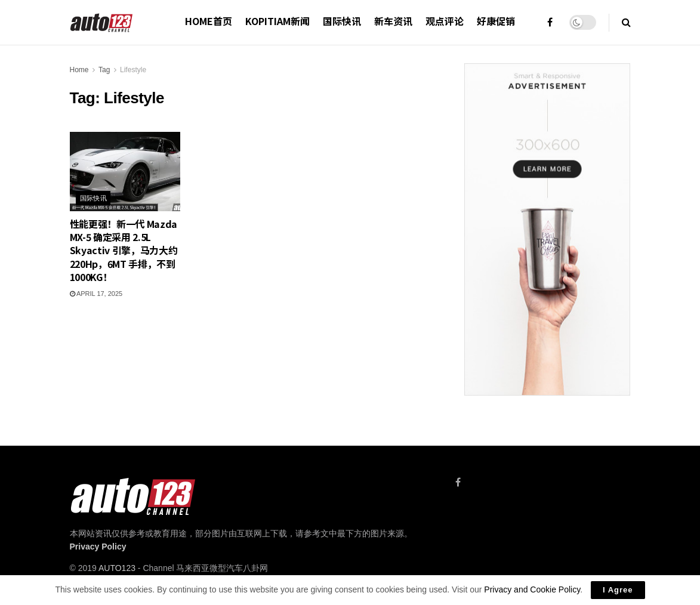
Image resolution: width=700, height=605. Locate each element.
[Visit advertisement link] (547, 229)
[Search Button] (626, 22)
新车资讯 (393, 21)
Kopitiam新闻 (277, 21)
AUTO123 (117, 568)
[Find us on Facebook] (458, 482)
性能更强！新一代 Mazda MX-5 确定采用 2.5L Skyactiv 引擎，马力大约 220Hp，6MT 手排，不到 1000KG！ (124, 251)
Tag (104, 70)
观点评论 (445, 21)
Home (79, 70)
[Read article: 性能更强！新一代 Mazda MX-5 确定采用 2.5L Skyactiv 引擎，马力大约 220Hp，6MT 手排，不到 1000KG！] (125, 172)
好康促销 (496, 21)
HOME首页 (209, 21)
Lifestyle (133, 70)
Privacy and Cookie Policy (532, 589)
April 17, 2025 (96, 294)
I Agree (618, 590)
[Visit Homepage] (102, 22)
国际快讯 (342, 21)
